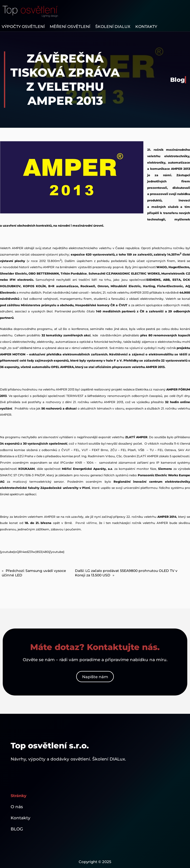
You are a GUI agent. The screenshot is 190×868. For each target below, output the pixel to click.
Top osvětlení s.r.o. (50, 746)
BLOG (17, 829)
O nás (17, 807)
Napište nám (95, 677)
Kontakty (21, 818)
